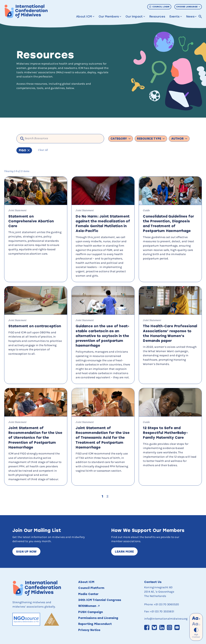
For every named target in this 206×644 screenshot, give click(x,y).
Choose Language (188, 5)
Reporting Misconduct (95, 624)
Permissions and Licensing (99, 618)
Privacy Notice (89, 630)
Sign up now (26, 552)
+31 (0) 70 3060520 (167, 604)
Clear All (43, 150)
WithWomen (87, 606)
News (190, 15)
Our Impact (134, 15)
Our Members (109, 15)
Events (174, 15)
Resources (157, 15)
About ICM (84, 15)
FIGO (24, 150)
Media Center (88, 594)
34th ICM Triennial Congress (100, 600)
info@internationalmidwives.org (166, 619)
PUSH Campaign (91, 612)
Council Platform (91, 588)
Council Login (159, 5)
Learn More (124, 552)
